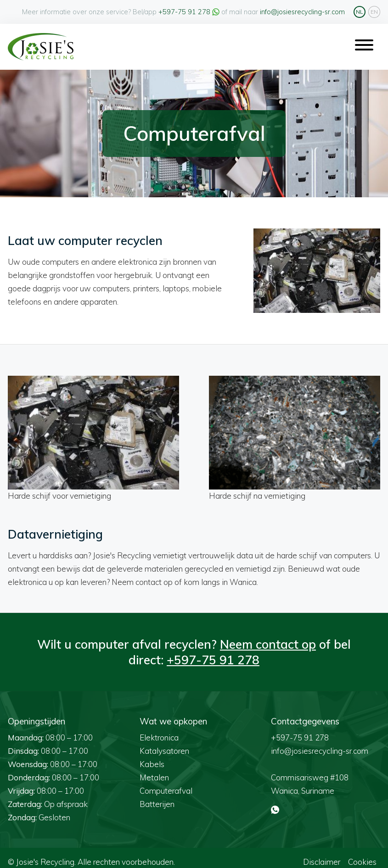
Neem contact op (268, 636)
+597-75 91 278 (184, 12)
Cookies (362, 853)
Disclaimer (322, 853)
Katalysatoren (164, 743)
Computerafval (166, 782)
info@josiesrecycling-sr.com (302, 12)
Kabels (152, 756)
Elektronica (159, 729)
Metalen (154, 769)
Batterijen (157, 796)
